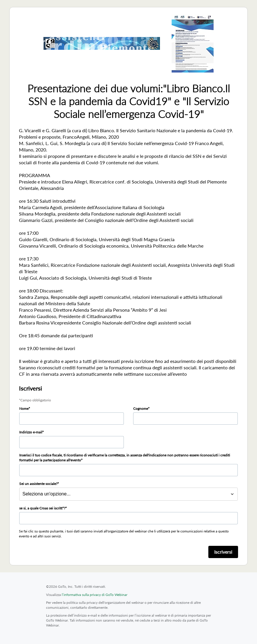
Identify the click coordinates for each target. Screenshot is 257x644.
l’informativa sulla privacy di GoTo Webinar (95, 595)
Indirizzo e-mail (31, 432)
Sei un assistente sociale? (38, 484)
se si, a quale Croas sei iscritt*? (42, 508)
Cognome (141, 409)
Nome (24, 409)
